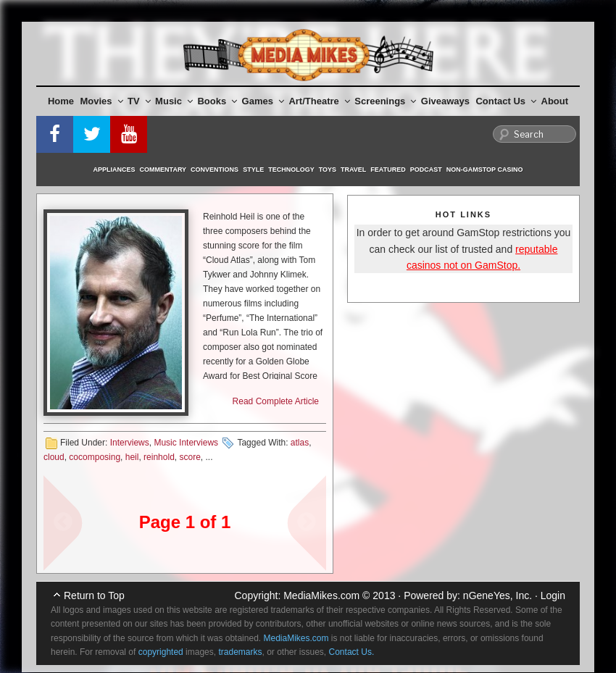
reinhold (159, 457)
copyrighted (161, 652)
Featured (388, 170)
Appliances (115, 170)
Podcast (426, 170)
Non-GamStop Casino (485, 170)
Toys (328, 170)
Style (253, 170)
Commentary (163, 170)
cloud (54, 457)
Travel (353, 170)
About (555, 101)
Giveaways (445, 101)
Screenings (385, 101)
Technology (291, 170)
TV (139, 101)
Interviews (130, 443)
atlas (300, 443)
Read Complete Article (276, 401)
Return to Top (94, 595)
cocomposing (95, 457)
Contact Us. (352, 652)
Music (174, 101)
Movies (102, 101)
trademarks (240, 652)
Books (217, 101)
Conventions (215, 170)
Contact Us (506, 101)
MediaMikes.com (321, 595)
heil (132, 457)
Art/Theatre (319, 101)
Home (61, 101)
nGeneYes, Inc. (498, 595)
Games (263, 101)
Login (553, 595)
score (190, 457)
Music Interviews (186, 443)
